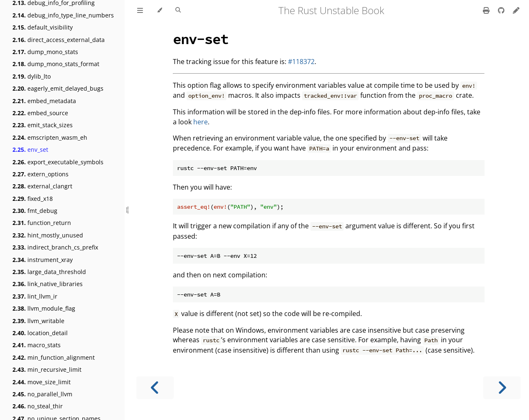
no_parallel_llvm (42, 394)
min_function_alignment (54, 357)
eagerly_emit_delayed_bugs (58, 88)
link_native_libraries (48, 284)
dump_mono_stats (45, 52)
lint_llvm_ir (35, 296)
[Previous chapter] (155, 388)
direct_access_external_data (59, 40)
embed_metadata (44, 101)
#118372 (301, 62)
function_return (42, 223)
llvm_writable (38, 321)
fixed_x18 (33, 199)
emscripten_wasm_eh (50, 137)
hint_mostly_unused (48, 235)
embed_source (40, 113)
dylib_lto (32, 76)
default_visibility (43, 27)
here (201, 122)
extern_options (41, 174)
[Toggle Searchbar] (178, 10)
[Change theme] (159, 10)
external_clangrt (42, 186)
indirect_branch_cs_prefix (55, 247)
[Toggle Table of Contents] (140, 10)
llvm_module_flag (44, 308)
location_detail (40, 333)
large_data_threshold (49, 272)
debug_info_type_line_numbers (63, 15)
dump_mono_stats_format (56, 64)
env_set (30, 149)
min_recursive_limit (47, 369)
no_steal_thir (38, 406)
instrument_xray (43, 260)
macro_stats (37, 345)
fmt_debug (35, 211)
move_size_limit (42, 382)
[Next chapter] (502, 388)
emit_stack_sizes (43, 125)
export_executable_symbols (58, 162)
